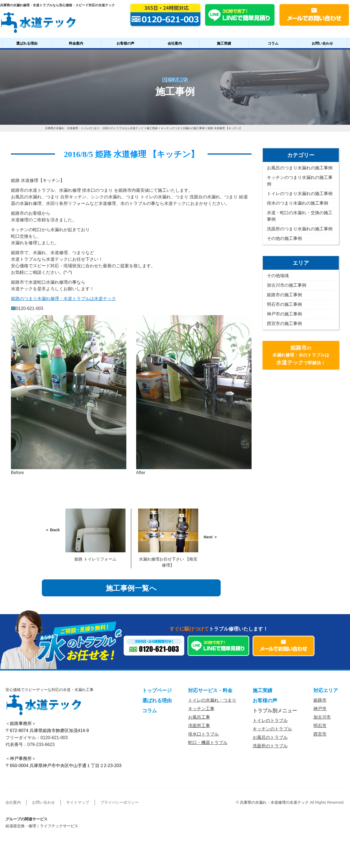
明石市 (320, 726)
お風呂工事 (199, 717)
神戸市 (320, 709)
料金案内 (76, 43)
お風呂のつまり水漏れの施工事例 (300, 168)
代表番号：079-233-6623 (30, 744)
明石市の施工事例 (284, 304)
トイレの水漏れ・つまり (212, 700)
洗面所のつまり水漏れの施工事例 (300, 229)
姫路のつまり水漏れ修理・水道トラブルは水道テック (63, 299)
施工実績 (224, 43)
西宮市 (320, 734)
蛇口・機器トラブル (208, 743)
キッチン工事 (201, 709)
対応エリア (326, 691)
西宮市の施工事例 (284, 323)
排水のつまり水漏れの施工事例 (297, 203)
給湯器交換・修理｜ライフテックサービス (42, 826)
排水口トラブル (203, 734)
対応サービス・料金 (210, 691)
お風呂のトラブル (270, 738)
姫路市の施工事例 (284, 295)
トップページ (157, 691)
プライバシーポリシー (119, 802)
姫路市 (320, 700)
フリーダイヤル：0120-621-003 (37, 738)
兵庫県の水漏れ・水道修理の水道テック (274, 802)
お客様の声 (125, 43)
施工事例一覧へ (131, 588)
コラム (273, 43)
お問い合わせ (322, 43)
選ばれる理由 (27, 43)
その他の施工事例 (284, 238)
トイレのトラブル (270, 721)
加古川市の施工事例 (287, 285)
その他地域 (278, 276)
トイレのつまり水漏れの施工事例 (300, 194)
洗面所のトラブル (270, 746)
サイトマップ (78, 802)
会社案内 (175, 43)
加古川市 (322, 717)
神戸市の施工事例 (284, 314)
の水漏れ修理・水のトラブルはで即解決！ (301, 355)
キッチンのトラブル (272, 729)
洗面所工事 (199, 726)
